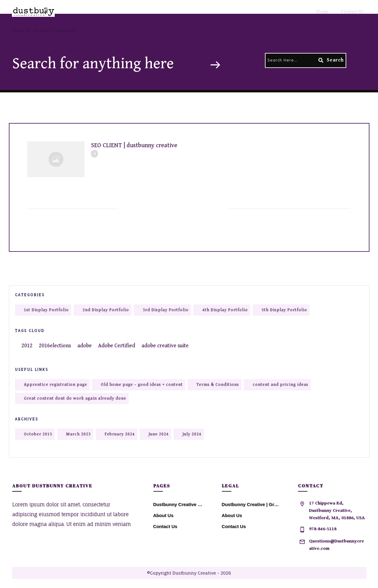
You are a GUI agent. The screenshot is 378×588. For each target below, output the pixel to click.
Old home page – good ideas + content (142, 385)
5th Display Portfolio (284, 310)
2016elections (55, 346)
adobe (84, 346)
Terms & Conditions (218, 385)
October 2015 (38, 434)
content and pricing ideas (281, 385)
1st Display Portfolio (46, 310)
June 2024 (159, 434)
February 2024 (120, 434)
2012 (27, 346)
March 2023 (78, 434)
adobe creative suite (165, 346)
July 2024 (192, 434)
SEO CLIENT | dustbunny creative (134, 145)
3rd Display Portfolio (166, 310)
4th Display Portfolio (225, 310)
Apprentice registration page (55, 385)
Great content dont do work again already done (75, 398)
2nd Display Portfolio (106, 310)
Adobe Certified (117, 346)
